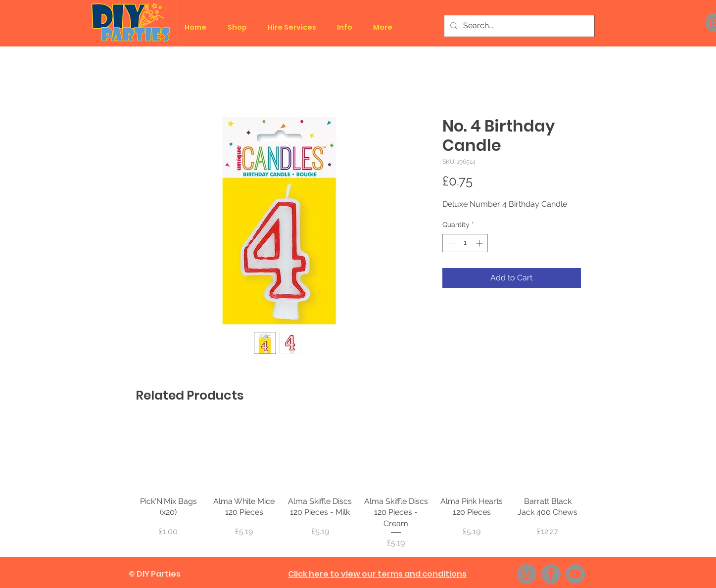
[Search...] (518, 26)
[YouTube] (575, 574)
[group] (358, 485)
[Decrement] (450, 243)
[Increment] (480, 243)
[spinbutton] (465, 243)
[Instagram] (527, 574)
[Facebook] (551, 574)
